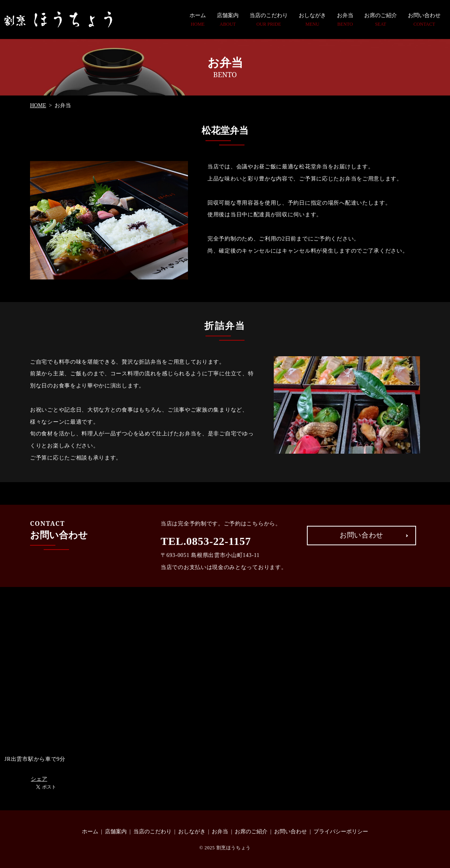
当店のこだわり (269, 20)
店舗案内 (228, 20)
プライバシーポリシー (341, 832)
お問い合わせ (424, 20)
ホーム (198, 20)
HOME (38, 105)
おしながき (312, 20)
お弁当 (345, 20)
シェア (39, 779)
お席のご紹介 (381, 20)
